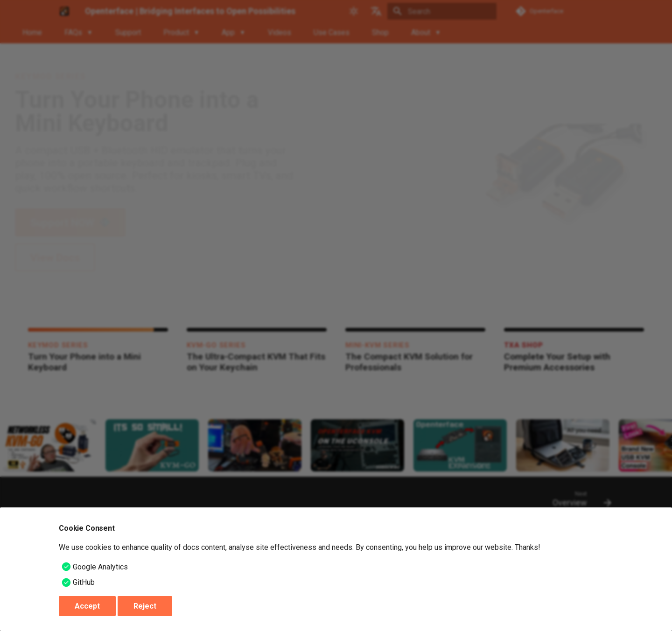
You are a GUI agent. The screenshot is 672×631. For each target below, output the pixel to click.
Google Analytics (100, 567)
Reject (145, 606)
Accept (87, 606)
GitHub (84, 582)
